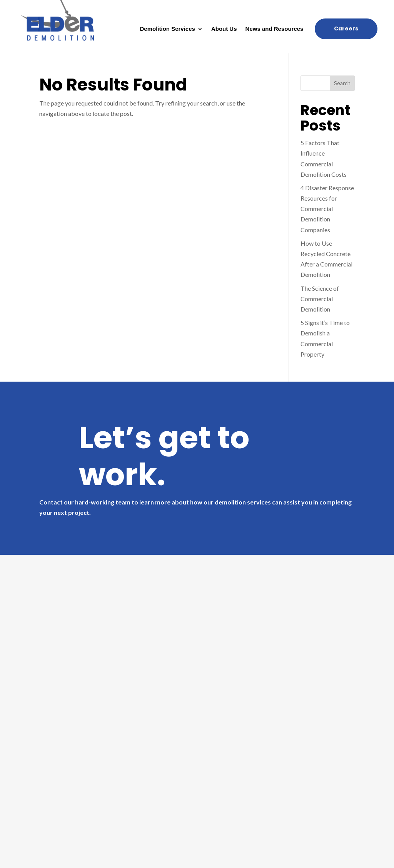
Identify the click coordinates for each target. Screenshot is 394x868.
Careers (346, 28)
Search (342, 83)
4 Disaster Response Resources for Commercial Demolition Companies (327, 209)
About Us (224, 29)
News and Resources (275, 29)
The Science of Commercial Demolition (320, 299)
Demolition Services (168, 29)
